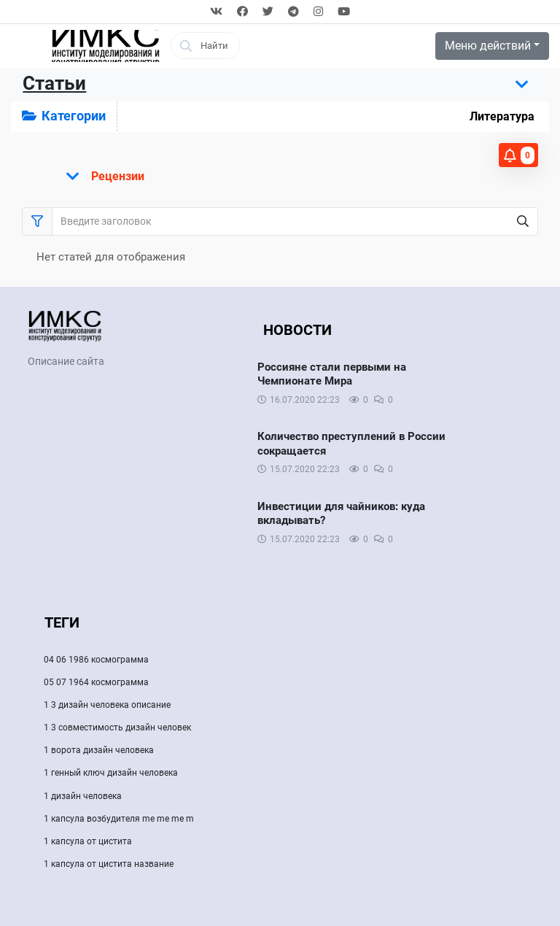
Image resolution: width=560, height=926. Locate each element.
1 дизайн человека (83, 796)
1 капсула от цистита (88, 841)
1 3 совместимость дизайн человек (117, 728)
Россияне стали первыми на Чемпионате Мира (332, 374)
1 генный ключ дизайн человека (111, 773)
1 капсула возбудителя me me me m (119, 819)
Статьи (54, 83)
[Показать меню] (101, 177)
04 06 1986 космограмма (96, 660)
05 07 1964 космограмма (96, 682)
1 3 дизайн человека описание (107, 705)
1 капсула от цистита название (109, 864)
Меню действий (488, 46)
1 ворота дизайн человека (99, 750)
